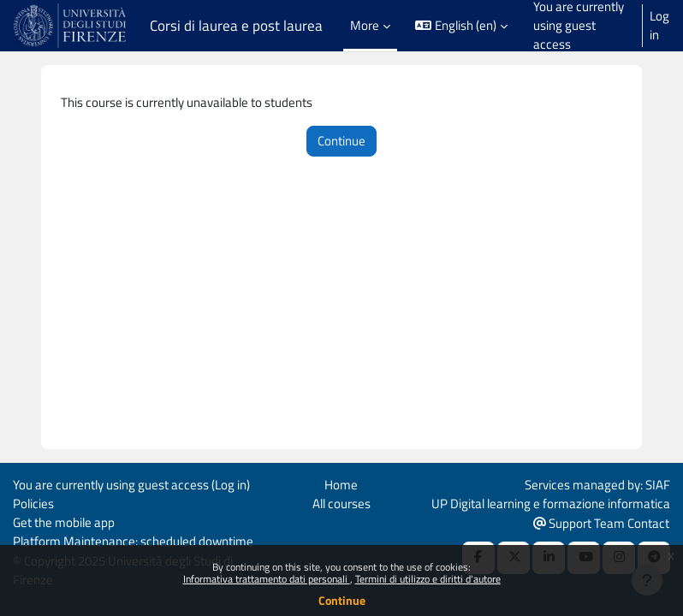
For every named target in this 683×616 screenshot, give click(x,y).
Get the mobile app (64, 522)
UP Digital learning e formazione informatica (551, 503)
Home (341, 485)
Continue (342, 600)
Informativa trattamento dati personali (267, 579)
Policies (33, 503)
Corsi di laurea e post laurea (236, 26)
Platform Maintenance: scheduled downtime (133, 541)
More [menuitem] (365, 25)
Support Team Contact (601, 523)
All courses (341, 503)
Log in (659, 26)
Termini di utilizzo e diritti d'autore (428, 579)
